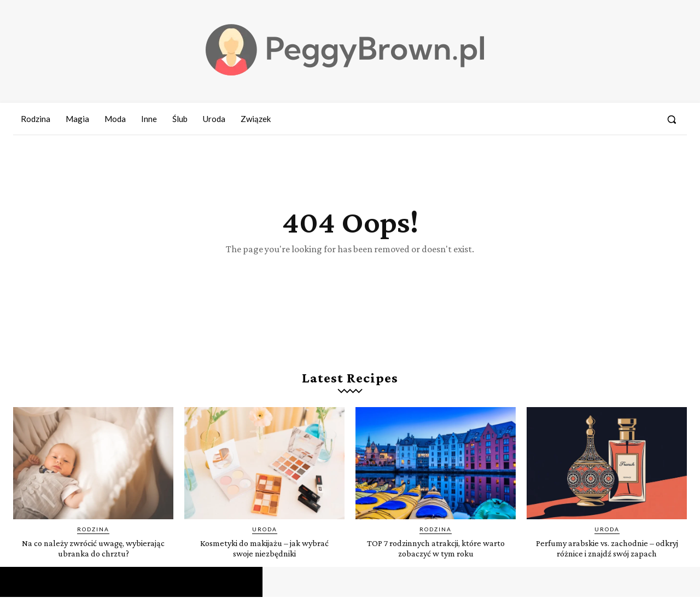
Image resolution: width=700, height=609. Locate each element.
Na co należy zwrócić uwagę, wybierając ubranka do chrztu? (94, 560)
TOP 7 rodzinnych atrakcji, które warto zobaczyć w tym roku (436, 560)
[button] (672, 119)
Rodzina (93, 541)
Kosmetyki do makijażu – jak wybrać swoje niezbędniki (265, 560)
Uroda (265, 541)
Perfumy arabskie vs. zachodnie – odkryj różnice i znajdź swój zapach (607, 560)
